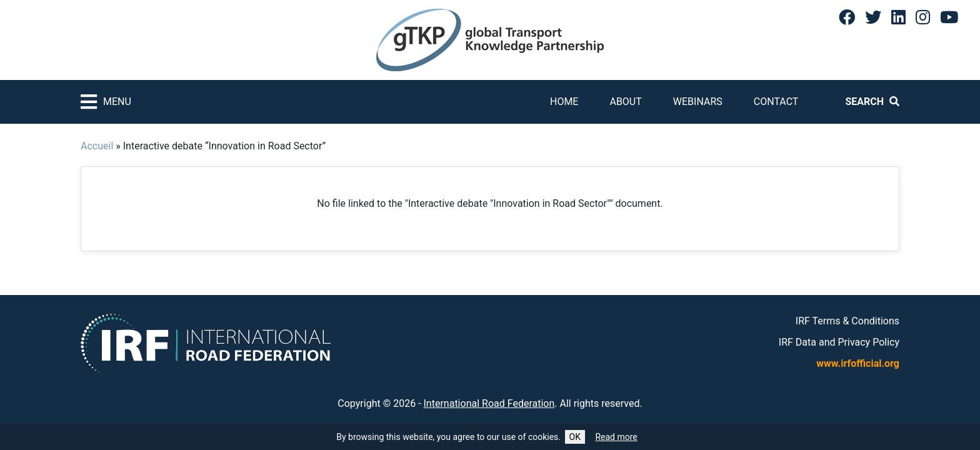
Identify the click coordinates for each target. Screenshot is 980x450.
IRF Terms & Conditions (847, 321)
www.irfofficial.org (858, 363)
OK (575, 437)
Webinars (698, 102)
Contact (776, 102)
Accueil (97, 146)
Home (564, 102)
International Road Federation (489, 403)
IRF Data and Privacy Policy (839, 342)
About (625, 102)
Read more (616, 437)
